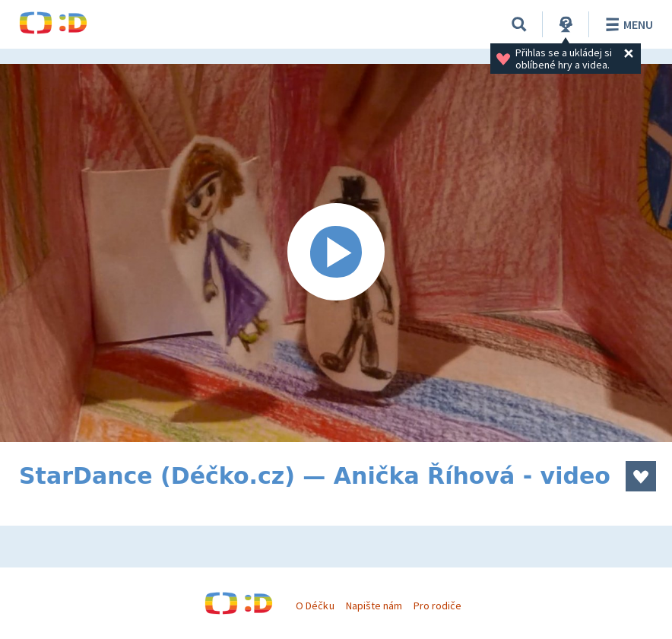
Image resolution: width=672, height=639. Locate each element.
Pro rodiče (437, 606)
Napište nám (374, 606)
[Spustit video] (336, 253)
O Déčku (315, 606)
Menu (627, 24)
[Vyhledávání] (519, 24)
